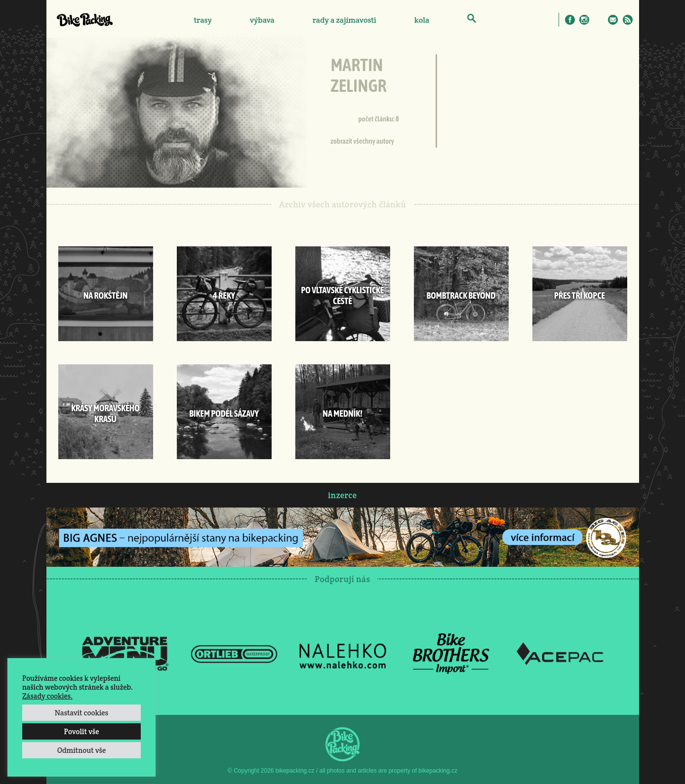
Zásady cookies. (47, 696)
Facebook (570, 20)
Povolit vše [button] (81, 731)
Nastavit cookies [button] (81, 713)
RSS (628, 20)
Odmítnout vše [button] (82, 750)
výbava (262, 20)
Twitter (599, 20)
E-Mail (613, 20)
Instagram (584, 20)
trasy (202, 20)
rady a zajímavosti (344, 20)
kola (422, 20)
